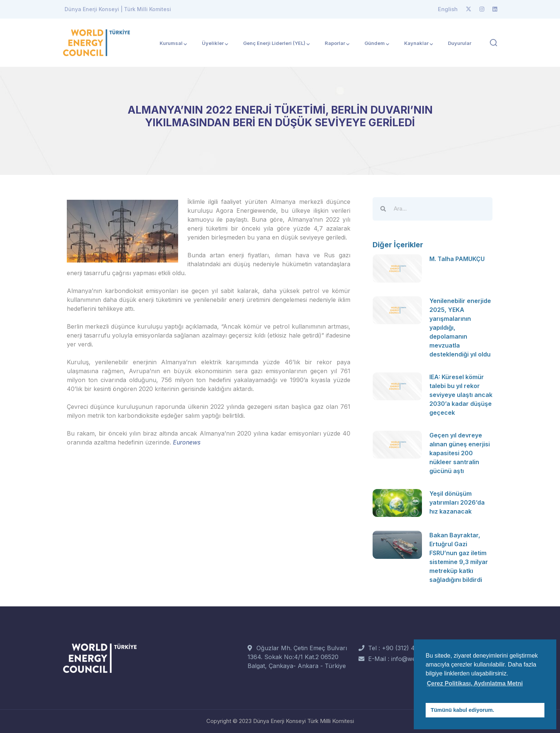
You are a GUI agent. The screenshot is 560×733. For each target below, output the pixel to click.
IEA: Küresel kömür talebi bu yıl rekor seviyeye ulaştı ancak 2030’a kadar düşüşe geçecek (461, 395)
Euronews (187, 442)
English (448, 9)
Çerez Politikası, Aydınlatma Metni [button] (475, 683)
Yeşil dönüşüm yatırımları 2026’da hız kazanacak (457, 502)
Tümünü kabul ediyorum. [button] (463, 710)
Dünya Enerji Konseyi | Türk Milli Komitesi (118, 9)
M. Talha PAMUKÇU (457, 259)
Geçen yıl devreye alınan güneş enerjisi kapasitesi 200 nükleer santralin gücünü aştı (460, 453)
